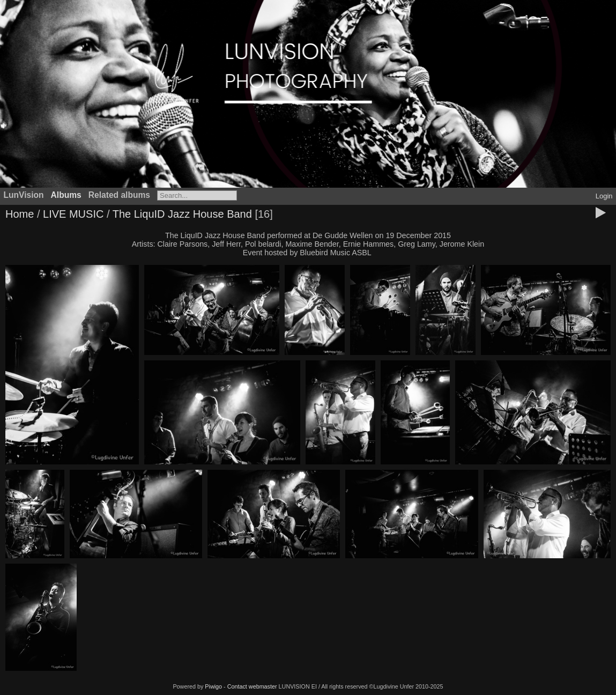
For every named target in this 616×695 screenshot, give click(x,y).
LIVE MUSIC (73, 214)
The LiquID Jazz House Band (182, 214)
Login (604, 196)
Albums (66, 195)
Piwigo (213, 686)
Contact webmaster (252, 686)
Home (20, 214)
